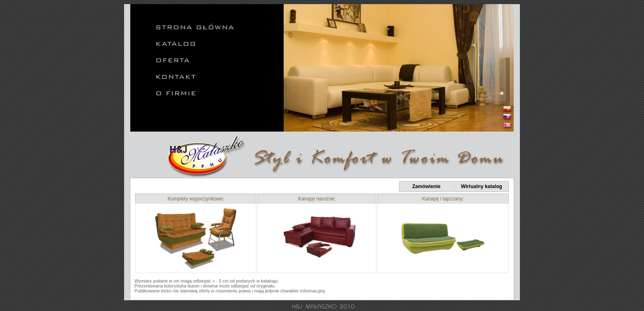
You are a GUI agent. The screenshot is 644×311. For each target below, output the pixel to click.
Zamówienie (427, 186)
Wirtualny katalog (482, 186)
